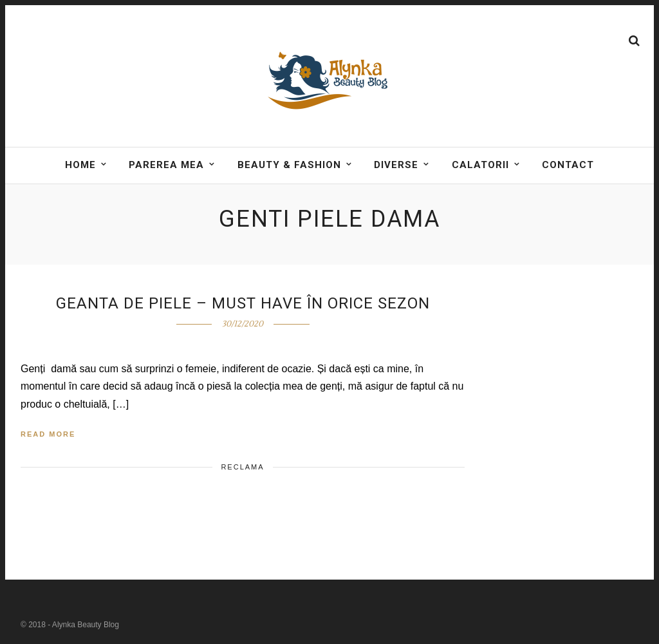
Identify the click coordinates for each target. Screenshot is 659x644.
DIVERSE (396, 165)
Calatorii (480, 165)
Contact (568, 165)
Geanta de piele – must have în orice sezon (243, 303)
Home (80, 165)
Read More (48, 434)
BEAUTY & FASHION (289, 165)
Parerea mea (166, 165)
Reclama (242, 467)
